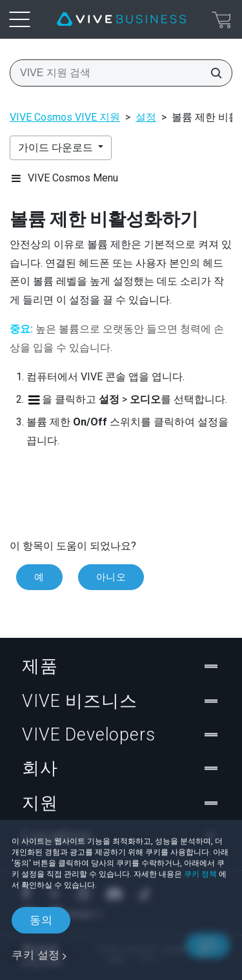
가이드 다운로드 (57, 148)
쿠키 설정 (36, 955)
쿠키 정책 (200, 874)
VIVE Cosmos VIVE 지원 (65, 117)
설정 (146, 117)
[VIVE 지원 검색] (212, 73)
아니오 (111, 577)
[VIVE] (121, 19)
